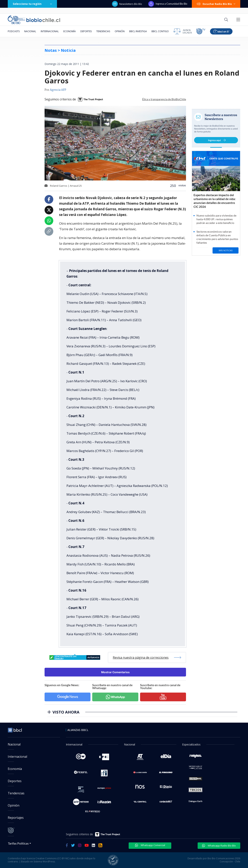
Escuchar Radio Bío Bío (216, 4)
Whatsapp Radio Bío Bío (219, 846)
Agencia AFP (58, 90)
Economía (70, 31)
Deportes (86, 31)
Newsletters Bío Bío (127, 4)
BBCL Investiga (138, 31)
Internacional (50, 31)
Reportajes (16, 818)
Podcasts (14, 31)
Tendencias (103, 31)
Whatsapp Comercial (150, 845)
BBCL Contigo (160, 31)
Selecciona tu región (32, 4)
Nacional (30, 31)
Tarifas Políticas (18, 843)
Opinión (120, 31)
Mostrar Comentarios (115, 672)
